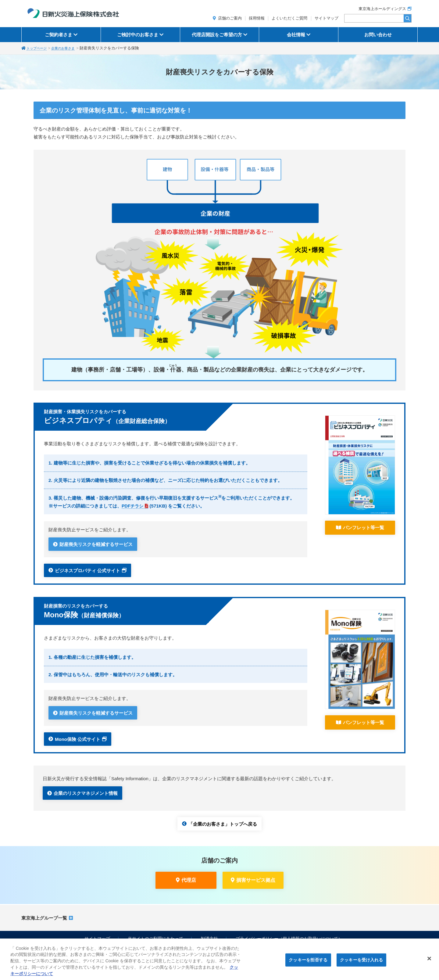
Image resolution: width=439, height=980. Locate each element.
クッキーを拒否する (308, 963)
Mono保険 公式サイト (78, 739)
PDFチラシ (133, 506)
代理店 (189, 880)
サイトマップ (327, 18)
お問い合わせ (378, 35)
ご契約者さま (59, 35)
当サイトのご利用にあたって (155, 939)
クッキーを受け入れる (361, 963)
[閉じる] (429, 961)
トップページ (38, 48)
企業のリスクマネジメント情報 (86, 793)
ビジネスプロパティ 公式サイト (87, 570)
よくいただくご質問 (289, 18)
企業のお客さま (69, 48)
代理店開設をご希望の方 (217, 35)
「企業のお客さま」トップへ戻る (223, 824)
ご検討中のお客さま (138, 35)
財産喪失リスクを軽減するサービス (96, 544)
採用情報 (257, 18)
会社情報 (296, 35)
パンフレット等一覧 (364, 528)
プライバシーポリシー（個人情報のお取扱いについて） (289, 939)
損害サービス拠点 (256, 880)
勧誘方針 (209, 939)
